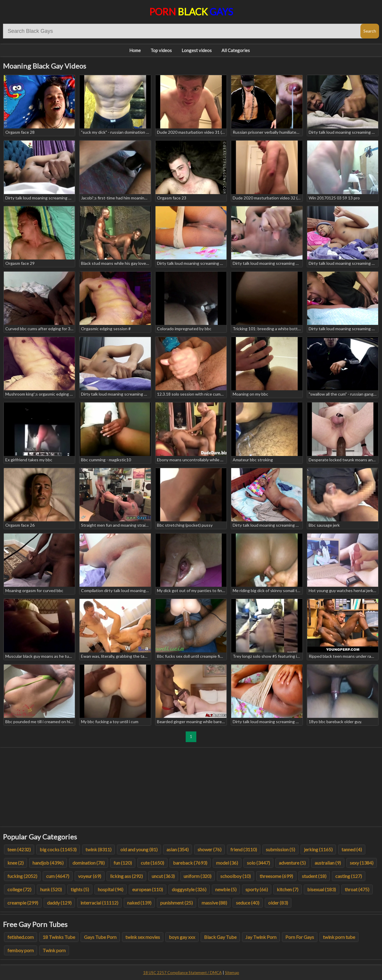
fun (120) (123, 863)
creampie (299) (23, 903)
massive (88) (214, 903)
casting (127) (349, 876)
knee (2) (16, 863)
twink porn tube (339, 937)
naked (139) (139, 903)
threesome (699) (276, 876)
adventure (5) (292, 863)
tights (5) (80, 889)
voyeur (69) (90, 876)
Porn (191, 12)
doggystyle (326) (189, 889)
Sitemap (232, 973)
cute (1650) (152, 863)
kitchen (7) (288, 889)
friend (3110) (244, 849)
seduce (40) (248, 903)
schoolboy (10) (235, 876)
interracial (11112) (99, 903)
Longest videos (197, 50)
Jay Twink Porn (261, 937)
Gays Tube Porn (100, 937)
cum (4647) (58, 876)
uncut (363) (163, 876)
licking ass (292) (126, 876)
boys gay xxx (182, 937)
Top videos (161, 50)
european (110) (148, 889)
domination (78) (89, 863)
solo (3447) (258, 863)
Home (135, 50)
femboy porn (21, 950)
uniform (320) (198, 876)
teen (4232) (19, 849)
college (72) (19, 889)
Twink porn (54, 950)
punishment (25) (177, 903)
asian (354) (178, 849)
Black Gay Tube (220, 937)
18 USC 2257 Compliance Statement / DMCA (182, 973)
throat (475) (357, 889)
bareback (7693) (190, 863)
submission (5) (280, 849)
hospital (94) (111, 889)
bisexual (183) (322, 889)
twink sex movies (143, 937)
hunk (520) (51, 889)
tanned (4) (352, 849)
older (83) (278, 903)
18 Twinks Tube (59, 937)
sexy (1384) (362, 863)
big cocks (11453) (58, 849)
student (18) (314, 876)
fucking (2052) (22, 876)
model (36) (227, 863)
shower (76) (209, 849)
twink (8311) (98, 849)
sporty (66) (257, 889)
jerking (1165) (318, 849)
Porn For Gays (300, 937)
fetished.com (21, 937)
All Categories (236, 50)
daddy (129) (59, 903)
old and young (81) (139, 849)
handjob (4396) (48, 863)
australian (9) (328, 863)
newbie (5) (226, 889)
